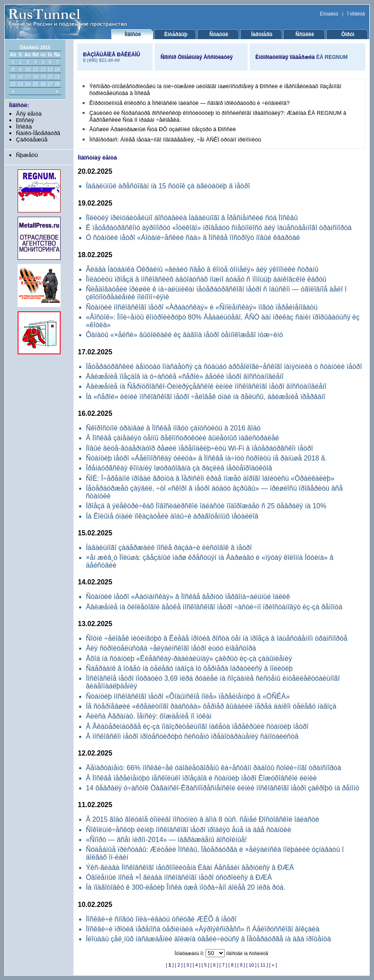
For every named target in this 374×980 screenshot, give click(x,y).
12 (43, 69)
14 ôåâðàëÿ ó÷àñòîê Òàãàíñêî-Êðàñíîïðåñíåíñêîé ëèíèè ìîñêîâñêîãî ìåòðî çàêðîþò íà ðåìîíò (223, 788)
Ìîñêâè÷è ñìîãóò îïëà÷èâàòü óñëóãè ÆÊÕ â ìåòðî (161, 919)
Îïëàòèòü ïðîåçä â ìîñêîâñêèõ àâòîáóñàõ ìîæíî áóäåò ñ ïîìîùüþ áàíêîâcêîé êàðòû (206, 279)
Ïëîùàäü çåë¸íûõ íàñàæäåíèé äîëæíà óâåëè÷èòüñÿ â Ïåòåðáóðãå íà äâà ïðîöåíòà (208, 939)
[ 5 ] (205, 965)
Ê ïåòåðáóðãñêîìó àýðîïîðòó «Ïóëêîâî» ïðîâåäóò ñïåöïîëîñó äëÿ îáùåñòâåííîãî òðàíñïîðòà (219, 228)
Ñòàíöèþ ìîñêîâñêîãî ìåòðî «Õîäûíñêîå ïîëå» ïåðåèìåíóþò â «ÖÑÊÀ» (188, 696)
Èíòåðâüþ (176, 34)
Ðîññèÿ (25, 120)
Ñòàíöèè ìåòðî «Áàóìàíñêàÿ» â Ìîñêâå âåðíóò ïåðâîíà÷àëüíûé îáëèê (188, 597)
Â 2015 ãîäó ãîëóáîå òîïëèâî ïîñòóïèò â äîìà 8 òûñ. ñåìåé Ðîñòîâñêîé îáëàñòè (203, 819)
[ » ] (273, 965)
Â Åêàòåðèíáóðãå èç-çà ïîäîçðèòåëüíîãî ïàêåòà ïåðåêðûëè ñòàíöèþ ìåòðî (197, 727)
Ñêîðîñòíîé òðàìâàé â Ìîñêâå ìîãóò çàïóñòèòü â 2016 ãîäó (173, 428)
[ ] (170, 965)
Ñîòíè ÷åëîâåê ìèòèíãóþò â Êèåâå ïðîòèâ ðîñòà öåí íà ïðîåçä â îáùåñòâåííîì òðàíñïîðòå (217, 638)
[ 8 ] (232, 965)
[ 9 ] (241, 965)
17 (28, 77)
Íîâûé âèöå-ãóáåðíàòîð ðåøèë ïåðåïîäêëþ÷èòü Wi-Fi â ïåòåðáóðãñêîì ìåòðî (199, 448)
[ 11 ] (263, 965)
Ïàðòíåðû (262, 34)
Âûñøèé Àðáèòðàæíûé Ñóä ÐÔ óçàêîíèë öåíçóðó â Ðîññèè (163, 129)
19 (43, 77)
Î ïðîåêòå (356, 14)
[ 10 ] (251, 965)
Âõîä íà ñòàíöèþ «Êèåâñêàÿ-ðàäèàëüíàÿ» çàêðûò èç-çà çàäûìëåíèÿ (189, 659)
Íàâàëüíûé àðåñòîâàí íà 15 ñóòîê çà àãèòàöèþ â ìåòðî (168, 186)
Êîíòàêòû (329, 14)
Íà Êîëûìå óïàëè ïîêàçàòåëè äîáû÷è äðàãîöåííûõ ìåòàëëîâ (172, 516)
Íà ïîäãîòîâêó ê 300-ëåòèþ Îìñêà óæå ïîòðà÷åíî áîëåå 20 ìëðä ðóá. (186, 887)
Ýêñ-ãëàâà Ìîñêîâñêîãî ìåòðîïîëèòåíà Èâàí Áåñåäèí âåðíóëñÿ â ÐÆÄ (190, 868)
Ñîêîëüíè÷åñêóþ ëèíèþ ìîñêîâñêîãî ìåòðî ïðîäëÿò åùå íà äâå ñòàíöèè (189, 830)
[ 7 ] (224, 965)
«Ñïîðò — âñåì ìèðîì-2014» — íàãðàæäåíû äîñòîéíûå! (166, 840)
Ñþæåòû (27, 155)
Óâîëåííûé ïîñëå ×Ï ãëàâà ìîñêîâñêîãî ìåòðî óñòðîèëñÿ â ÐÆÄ (179, 877)
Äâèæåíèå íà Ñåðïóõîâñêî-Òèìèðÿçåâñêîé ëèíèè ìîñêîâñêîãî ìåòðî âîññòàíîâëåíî (206, 386)
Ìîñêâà (24, 127)
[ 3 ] (188, 965)
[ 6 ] (215, 965)
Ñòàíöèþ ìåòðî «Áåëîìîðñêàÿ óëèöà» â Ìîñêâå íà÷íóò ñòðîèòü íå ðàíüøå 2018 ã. (206, 458)
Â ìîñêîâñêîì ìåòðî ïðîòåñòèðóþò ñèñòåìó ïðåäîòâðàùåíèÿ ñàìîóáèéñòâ (192, 736)
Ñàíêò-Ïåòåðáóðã (38, 133)
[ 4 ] (196, 965)
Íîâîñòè (133, 34)
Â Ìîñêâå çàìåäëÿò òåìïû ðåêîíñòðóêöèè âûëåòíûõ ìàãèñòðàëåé (182, 438)
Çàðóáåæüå (32, 140)
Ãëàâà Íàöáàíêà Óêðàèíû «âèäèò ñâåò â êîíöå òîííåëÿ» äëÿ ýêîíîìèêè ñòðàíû (202, 269)
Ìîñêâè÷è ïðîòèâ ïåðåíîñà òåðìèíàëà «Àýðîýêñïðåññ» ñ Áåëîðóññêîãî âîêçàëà (203, 929)
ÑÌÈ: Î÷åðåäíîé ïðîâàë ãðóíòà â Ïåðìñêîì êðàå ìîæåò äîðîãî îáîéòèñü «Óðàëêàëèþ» (210, 478)
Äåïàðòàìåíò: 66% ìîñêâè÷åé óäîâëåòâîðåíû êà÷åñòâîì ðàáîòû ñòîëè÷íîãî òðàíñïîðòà (214, 768)
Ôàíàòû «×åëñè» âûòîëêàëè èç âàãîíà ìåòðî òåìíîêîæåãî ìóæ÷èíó (184, 335)
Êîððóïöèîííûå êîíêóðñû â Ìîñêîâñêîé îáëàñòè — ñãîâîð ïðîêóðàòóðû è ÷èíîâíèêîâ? (190, 103)
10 (28, 69)
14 (57, 69)
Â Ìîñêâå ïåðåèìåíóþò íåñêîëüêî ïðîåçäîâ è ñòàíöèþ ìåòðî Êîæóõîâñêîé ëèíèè (201, 778)
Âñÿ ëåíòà (29, 114)
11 (35, 69)
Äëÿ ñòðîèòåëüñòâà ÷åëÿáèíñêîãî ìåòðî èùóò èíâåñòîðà (171, 648)
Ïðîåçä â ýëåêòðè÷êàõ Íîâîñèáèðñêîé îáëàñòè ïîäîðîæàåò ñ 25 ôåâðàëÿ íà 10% (206, 506)
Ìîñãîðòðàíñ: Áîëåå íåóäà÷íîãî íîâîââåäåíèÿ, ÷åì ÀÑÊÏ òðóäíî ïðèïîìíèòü (175, 140)
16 (20, 77)
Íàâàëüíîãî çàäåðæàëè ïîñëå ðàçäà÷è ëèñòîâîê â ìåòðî (169, 548)
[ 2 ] (179, 965)
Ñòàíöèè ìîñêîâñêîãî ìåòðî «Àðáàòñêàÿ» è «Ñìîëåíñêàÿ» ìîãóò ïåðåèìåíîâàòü (202, 307)
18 (35, 77)
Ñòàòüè (219, 34)
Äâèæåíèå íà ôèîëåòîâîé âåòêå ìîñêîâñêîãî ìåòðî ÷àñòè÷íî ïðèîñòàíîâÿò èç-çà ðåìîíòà (214, 607)
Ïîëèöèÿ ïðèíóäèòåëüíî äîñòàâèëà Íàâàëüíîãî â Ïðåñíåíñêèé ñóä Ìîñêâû (192, 218)
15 (13, 77)
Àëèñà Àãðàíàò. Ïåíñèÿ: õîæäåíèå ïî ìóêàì (149, 716)
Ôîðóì (348, 34)
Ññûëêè (305, 34)
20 (50, 77)
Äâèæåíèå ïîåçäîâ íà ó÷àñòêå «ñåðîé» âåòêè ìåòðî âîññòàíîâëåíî (185, 376)
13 (50, 69)
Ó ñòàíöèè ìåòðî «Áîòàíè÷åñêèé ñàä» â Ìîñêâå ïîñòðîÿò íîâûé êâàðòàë (193, 238)
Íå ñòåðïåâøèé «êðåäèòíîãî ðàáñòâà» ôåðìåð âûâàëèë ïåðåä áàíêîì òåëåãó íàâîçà (211, 706)
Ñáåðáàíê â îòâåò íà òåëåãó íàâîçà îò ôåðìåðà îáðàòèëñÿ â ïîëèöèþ (189, 668)
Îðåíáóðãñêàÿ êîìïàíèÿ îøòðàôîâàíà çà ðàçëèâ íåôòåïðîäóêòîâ (179, 468)
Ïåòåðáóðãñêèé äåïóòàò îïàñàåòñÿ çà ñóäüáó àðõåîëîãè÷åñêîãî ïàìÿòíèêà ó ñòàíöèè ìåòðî (224, 367)
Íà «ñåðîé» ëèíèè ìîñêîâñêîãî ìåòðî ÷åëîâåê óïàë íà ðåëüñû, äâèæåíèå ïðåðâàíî (206, 397)
